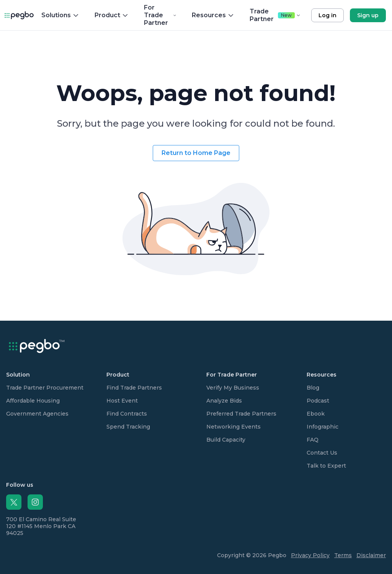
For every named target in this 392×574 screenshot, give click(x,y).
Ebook (316, 414)
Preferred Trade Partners (241, 414)
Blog (313, 388)
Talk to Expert (326, 466)
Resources (213, 15)
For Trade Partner (160, 15)
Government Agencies (37, 414)
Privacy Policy (310, 555)
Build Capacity (226, 440)
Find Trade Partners (134, 388)
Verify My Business (233, 388)
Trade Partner (275, 15)
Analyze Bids (224, 401)
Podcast (318, 401)
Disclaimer (371, 555)
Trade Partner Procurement (45, 388)
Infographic (323, 427)
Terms (343, 555)
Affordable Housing (33, 401)
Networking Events (234, 427)
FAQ (313, 440)
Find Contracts (127, 414)
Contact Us (322, 453)
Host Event (122, 401)
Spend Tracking (128, 427)
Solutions (60, 15)
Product (112, 15)
